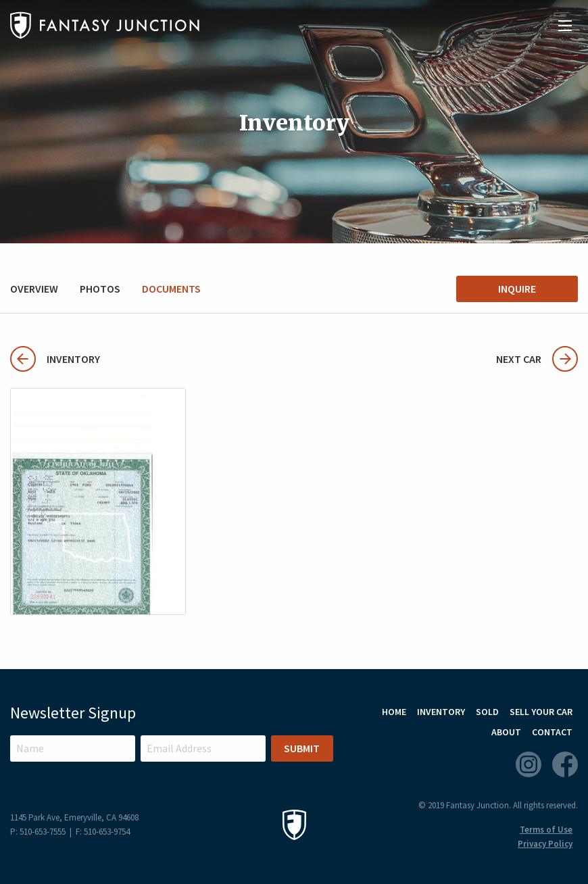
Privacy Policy (545, 844)
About (506, 732)
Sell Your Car (541, 712)
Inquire (517, 289)
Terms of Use (546, 830)
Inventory (55, 359)
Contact (552, 732)
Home (394, 712)
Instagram (529, 764)
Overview (34, 289)
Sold (487, 712)
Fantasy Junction (105, 25)
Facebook (565, 764)
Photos (100, 289)
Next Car (537, 359)
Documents (171, 289)
